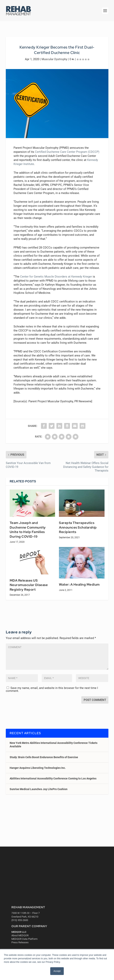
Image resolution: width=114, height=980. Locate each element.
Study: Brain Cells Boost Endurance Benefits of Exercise (44, 757)
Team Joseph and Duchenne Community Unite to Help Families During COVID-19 (28, 530)
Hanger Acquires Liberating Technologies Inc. (38, 768)
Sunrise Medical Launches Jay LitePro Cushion (39, 789)
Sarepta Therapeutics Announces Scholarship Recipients (78, 527)
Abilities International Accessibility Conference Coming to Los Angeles (53, 778)
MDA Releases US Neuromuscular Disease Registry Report (29, 585)
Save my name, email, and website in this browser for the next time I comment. (52, 689)
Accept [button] (57, 971)
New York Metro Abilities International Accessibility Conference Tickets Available (54, 745)
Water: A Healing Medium (79, 584)
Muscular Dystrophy (54, 59)
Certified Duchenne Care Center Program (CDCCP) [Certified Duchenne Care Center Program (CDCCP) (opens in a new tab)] (67, 152)
